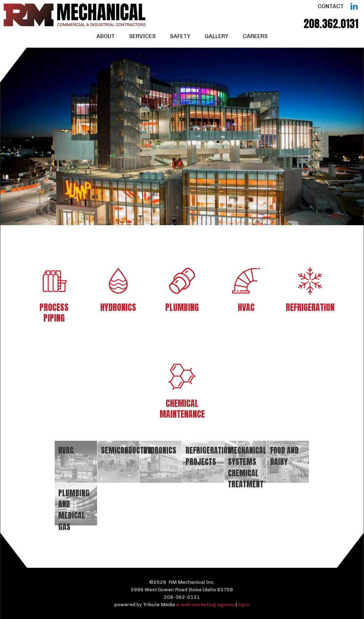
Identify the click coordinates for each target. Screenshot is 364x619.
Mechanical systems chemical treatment (247, 467)
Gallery (217, 36)
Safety (180, 36)
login (244, 605)
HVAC (66, 450)
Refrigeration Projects (208, 456)
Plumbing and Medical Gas (74, 510)
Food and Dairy (284, 456)
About (106, 36)
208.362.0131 (331, 24)
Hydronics (160, 450)
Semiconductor (126, 450)
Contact (331, 6)
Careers (255, 36)
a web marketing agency (205, 605)
